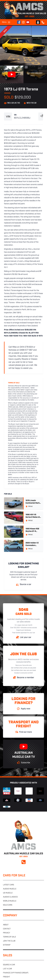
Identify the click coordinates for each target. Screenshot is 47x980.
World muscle (10, 901)
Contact (7, 929)
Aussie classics (10, 897)
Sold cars (8, 905)
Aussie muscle (10, 889)
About (6, 925)
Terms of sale (9, 937)
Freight (7, 977)
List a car (7, 969)
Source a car (9, 965)
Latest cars (9, 885)
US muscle (8, 893)
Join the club (9, 941)
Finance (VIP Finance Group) (16, 973)
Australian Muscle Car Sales (23, 690)
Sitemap (7, 945)
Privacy (7, 933)
